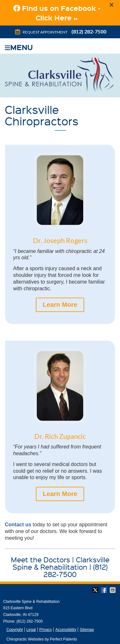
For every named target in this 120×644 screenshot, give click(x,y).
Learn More (60, 305)
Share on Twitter (96, 590)
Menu (19, 46)
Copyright (15, 630)
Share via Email (113, 590)
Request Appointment (41, 32)
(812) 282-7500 (89, 31)
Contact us (18, 525)
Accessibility (66, 630)
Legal (31, 630)
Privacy (46, 630)
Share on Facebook (105, 590)
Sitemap (87, 630)
